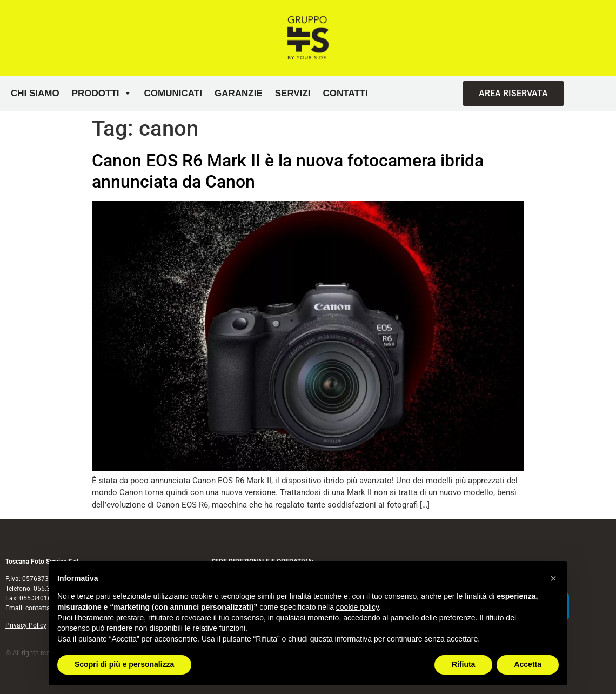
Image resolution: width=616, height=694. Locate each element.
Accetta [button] (528, 664)
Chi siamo (35, 93)
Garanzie (239, 93)
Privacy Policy (26, 625)
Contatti (346, 93)
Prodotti (102, 94)
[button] (553, 578)
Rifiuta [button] (464, 664)
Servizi (293, 93)
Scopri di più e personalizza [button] (124, 664)
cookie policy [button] (357, 607)
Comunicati (173, 93)
